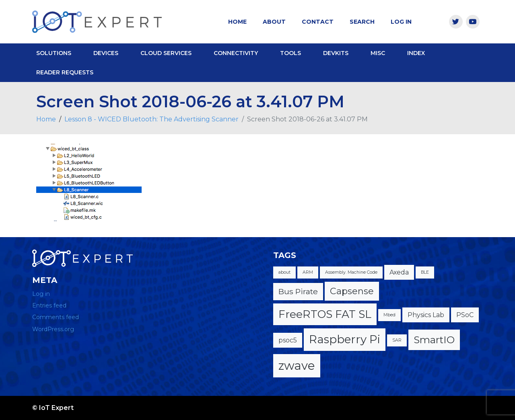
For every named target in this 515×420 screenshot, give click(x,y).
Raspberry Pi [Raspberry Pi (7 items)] (345, 339)
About (274, 22)
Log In (401, 22)
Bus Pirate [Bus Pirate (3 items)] (298, 291)
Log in (41, 294)
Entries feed (49, 305)
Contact (318, 22)
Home (237, 22)
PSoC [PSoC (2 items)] (465, 315)
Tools (290, 53)
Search (362, 22)
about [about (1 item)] (284, 272)
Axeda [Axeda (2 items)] (399, 272)
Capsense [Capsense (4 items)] (352, 291)
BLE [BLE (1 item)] (425, 272)
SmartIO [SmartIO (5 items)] (434, 340)
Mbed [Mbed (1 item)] (389, 315)
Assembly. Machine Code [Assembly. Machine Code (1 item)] (351, 272)
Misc (378, 53)
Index (416, 53)
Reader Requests (65, 72)
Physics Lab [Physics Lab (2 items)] (426, 315)
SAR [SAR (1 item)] (397, 340)
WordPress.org (53, 329)
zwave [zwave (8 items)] (297, 366)
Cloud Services (166, 53)
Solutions (54, 53)
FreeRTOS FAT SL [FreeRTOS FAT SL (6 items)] (325, 314)
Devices (106, 53)
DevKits (336, 53)
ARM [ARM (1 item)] (308, 272)
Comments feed (56, 317)
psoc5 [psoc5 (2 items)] (288, 340)
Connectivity (236, 53)
